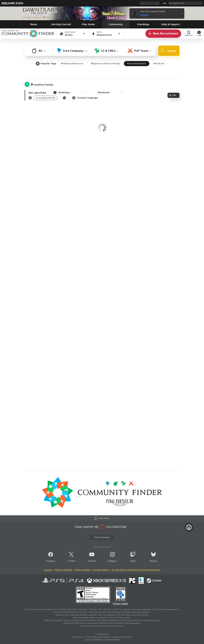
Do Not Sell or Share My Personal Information (136, 570)
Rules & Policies (63, 570)
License (48, 570)
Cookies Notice (101, 570)
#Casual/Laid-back (137, 63)
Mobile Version (104, 518)
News (73, 561)
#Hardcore (159, 63)
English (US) (178, 3)
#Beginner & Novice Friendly (105, 63)
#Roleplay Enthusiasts (72, 63)
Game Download (102, 537)
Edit (173, 95)
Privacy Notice (82, 570)
